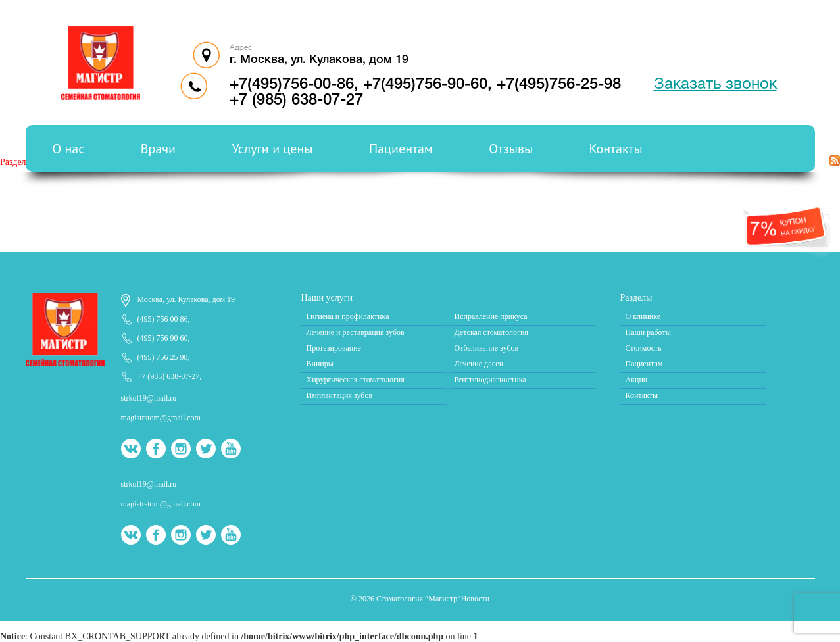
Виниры (320, 364)
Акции (637, 380)
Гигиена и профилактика (348, 316)
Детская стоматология (491, 332)
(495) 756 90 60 (163, 338)
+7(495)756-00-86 (292, 85)
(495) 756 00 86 (163, 319)
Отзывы (511, 149)
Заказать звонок (715, 85)
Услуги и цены (272, 149)
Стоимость (644, 348)
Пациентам (401, 149)
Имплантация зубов (340, 395)
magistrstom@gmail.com (161, 418)
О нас (69, 149)
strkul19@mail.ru (149, 398)
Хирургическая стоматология (356, 380)
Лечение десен (479, 364)
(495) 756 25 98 (163, 357)
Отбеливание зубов (487, 348)
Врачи (158, 149)
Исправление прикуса (491, 316)
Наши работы (648, 332)
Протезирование (334, 348)
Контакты (616, 149)
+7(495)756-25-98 (559, 85)
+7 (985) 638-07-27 (296, 101)
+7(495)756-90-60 (425, 85)
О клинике (643, 316)
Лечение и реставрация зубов (356, 332)
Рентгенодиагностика (490, 380)
